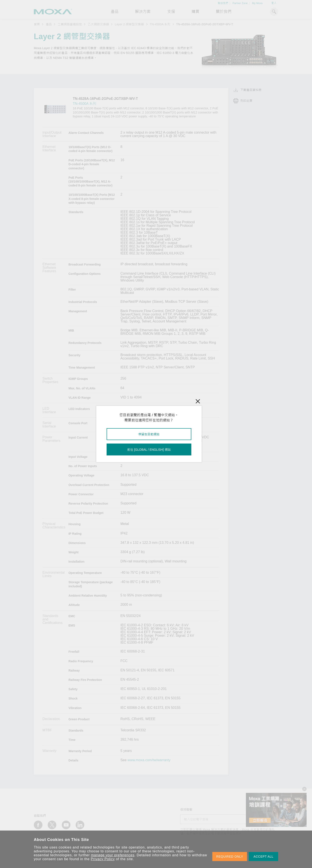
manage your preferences (113, 855)
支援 (171, 12)
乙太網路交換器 (98, 24)
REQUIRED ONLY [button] (230, 857)
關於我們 (224, 12)
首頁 (37, 24)
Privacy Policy (103, 859)
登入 (274, 3)
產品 (49, 24)
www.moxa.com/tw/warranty (149, 760)
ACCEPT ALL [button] (263, 857)
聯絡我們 (223, 3)
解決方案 (143, 12)
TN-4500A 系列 (160, 24)
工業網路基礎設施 (70, 24)
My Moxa (257, 3)
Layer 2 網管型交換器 (129, 24)
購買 (195, 12)
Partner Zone (240, 3)
